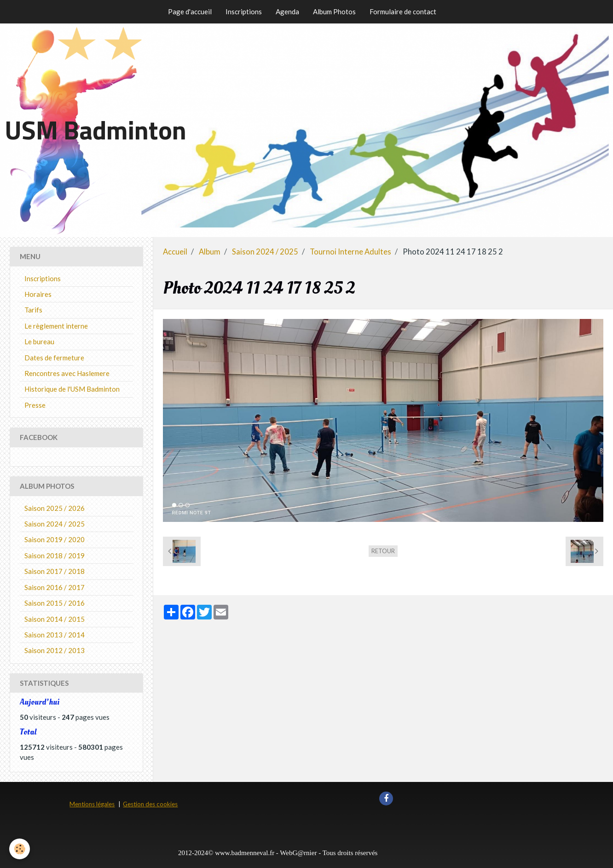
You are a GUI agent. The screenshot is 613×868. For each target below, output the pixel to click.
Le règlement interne (56, 326)
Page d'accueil (190, 12)
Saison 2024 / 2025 (265, 252)
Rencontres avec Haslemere (67, 373)
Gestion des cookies (150, 804)
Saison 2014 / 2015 (55, 619)
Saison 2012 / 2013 (55, 650)
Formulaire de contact (403, 12)
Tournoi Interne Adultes (350, 252)
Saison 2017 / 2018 (55, 571)
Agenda (287, 12)
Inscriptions (244, 12)
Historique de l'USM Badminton (72, 389)
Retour (383, 551)
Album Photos (334, 12)
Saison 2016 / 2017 (55, 587)
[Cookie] (20, 849)
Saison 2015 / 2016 (55, 603)
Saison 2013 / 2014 (55, 635)
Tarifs (33, 310)
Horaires (38, 294)
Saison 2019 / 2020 (55, 539)
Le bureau (39, 341)
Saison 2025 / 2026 (55, 508)
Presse (35, 405)
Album (210, 252)
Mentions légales (92, 804)
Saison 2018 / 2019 (55, 556)
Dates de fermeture (54, 358)
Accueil (175, 252)
